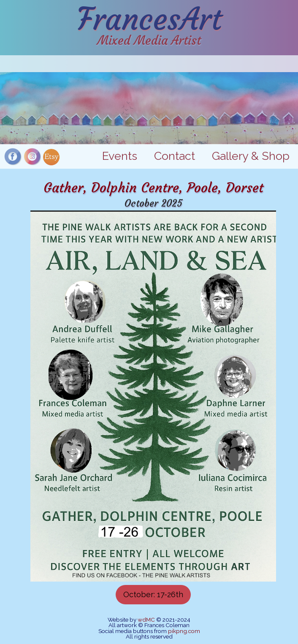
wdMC (146, 620)
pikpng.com (184, 631)
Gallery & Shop (251, 156)
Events (120, 156)
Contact (175, 156)
